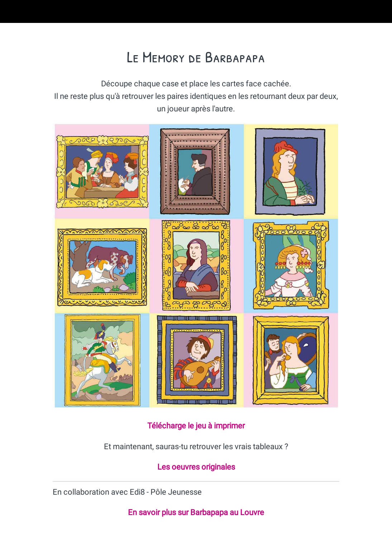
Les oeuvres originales (196, 467)
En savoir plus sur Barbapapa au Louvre (196, 512)
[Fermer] (11, 11)
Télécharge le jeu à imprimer (196, 426)
